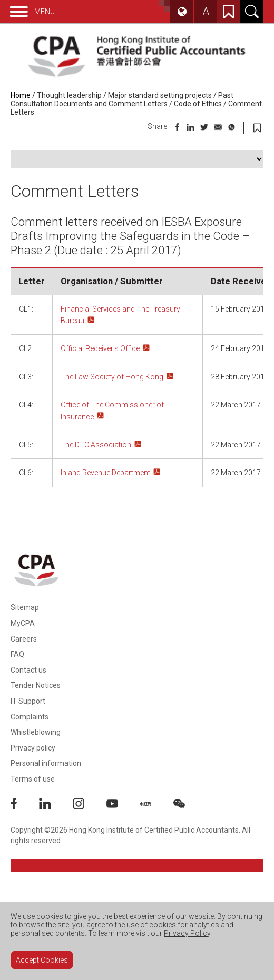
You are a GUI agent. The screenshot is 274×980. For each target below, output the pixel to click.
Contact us (28, 670)
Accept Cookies (42, 960)
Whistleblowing (36, 732)
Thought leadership (69, 95)
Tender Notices (36, 685)
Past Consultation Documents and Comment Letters (122, 99)
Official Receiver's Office (100, 348)
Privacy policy (33, 748)
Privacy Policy (187, 933)
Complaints (30, 717)
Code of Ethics (198, 104)
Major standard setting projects (160, 95)
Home (21, 95)
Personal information (46, 763)
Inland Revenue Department (105, 473)
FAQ (17, 654)
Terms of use (33, 779)
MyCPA (23, 623)
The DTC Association (96, 445)
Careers (24, 639)
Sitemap (25, 607)
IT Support (28, 701)
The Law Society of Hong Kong (112, 377)
